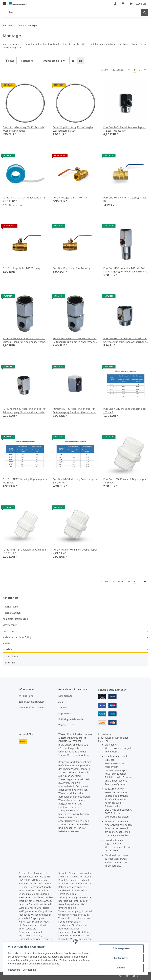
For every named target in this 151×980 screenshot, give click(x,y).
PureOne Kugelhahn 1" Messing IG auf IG (125, 199)
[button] (115, 4)
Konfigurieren (121, 958)
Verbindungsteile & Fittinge (18, 637)
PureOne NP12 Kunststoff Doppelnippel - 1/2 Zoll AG (25, 551)
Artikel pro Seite (53, 61)
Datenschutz (65, 696)
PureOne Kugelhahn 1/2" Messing (21, 268)
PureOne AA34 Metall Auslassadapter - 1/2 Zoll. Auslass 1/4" (125, 129)
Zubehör (7, 649)
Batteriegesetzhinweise (71, 719)
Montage (10, 663)
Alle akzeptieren (121, 948)
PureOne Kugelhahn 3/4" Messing (72, 268)
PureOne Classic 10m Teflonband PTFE (24, 198)
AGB (61, 702)
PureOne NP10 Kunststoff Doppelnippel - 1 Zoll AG (125, 481)
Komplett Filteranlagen (15, 619)
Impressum (65, 713)
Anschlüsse (12, 656)
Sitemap (63, 707)
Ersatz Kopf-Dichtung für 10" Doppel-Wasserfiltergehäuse (23, 129)
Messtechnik (10, 625)
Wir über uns (26, 696)
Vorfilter (7, 643)
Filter (10, 61)
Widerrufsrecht (67, 725)
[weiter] (145, 70)
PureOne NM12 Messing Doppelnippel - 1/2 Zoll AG (25, 481)
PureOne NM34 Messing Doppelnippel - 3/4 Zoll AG (75, 481)
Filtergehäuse (10, 607)
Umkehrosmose (11, 631)
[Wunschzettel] (123, 4)
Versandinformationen (31, 707)
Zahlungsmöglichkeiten (32, 702)
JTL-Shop (134, 976)
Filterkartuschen (12, 613)
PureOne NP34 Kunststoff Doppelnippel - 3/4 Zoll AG (75, 551)
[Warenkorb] (138, 4)
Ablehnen (121, 968)
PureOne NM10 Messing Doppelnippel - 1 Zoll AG (125, 410)
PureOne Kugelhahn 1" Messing (71, 198)
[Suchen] (72, 12)
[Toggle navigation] (4, 2)
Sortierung (27, 61)
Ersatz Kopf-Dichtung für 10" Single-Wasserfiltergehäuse (73, 129)
